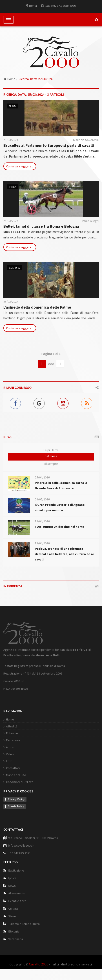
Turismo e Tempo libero (24, 924)
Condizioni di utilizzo (20, 782)
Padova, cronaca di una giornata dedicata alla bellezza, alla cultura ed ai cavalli (64, 554)
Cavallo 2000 (39, 964)
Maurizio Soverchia (86, 140)
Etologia (14, 931)
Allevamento (17, 893)
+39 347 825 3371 (20, 853)
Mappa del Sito (16, 775)
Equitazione (16, 870)
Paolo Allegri (90, 221)
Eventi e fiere (17, 901)
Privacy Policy (16, 799)
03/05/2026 (42, 499)
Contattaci (13, 768)
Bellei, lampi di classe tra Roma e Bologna (41, 226)
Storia (12, 916)
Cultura (14, 268)
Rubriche (12, 733)
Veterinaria (16, 939)
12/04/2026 (42, 521)
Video (10, 754)
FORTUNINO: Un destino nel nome (59, 527)
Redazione (13, 740)
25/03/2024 (11, 140)
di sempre (51, 464)
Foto (9, 761)
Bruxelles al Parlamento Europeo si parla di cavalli (49, 145)
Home (9, 79)
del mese (51, 456)
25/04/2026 (42, 477)
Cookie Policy (16, 806)
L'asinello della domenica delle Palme (37, 307)
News (12, 106)
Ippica (13, 187)
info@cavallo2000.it (21, 846)
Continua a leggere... (20, 166)
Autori (10, 747)
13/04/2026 (42, 543)
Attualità (12, 726)
